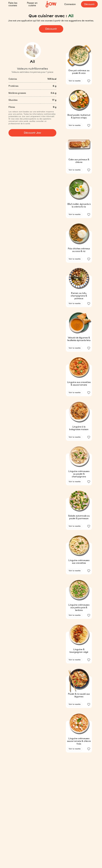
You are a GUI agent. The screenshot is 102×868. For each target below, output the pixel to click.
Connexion (70, 4)
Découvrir (89, 4)
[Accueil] (51, 4)
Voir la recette (75, 81)
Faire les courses (13, 4)
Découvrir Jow (32, 133)
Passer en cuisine (32, 4)
